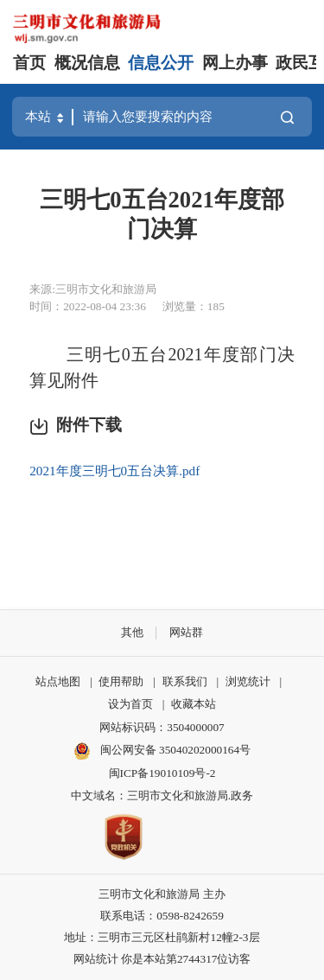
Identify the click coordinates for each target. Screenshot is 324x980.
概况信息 (87, 63)
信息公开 (161, 63)
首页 (29, 63)
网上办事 (235, 63)
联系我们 (185, 681)
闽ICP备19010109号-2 (162, 773)
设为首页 (130, 704)
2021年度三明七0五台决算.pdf (114, 471)
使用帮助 (121, 681)
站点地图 (58, 681)
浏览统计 (248, 681)
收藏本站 (194, 704)
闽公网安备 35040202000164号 (162, 751)
